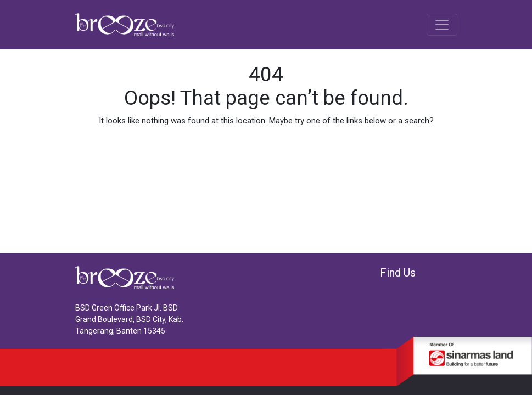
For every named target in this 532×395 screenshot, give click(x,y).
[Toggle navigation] (442, 25)
